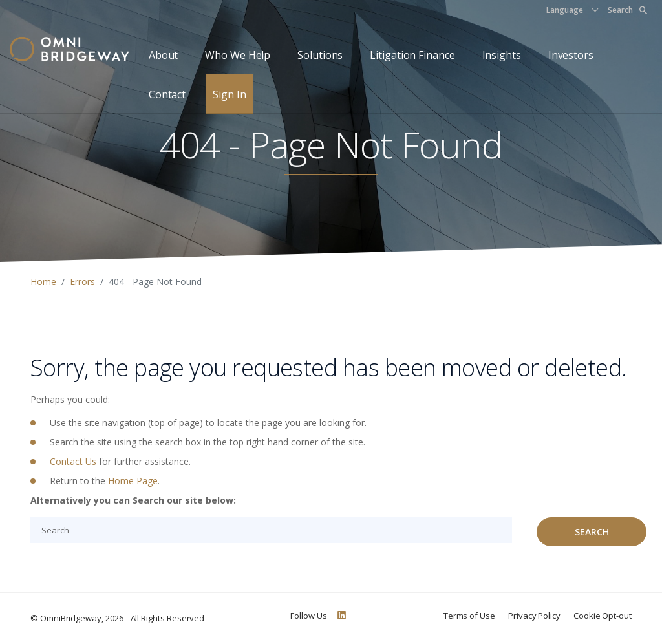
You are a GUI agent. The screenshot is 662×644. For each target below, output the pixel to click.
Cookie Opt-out (603, 616)
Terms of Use (469, 616)
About (164, 55)
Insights (502, 55)
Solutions (320, 55)
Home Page (133, 481)
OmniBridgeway (71, 618)
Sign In (229, 94)
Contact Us (73, 461)
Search (627, 10)
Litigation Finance (412, 55)
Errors (82, 282)
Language (565, 10)
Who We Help (238, 55)
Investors (571, 55)
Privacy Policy (534, 616)
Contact (167, 94)
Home (43, 282)
